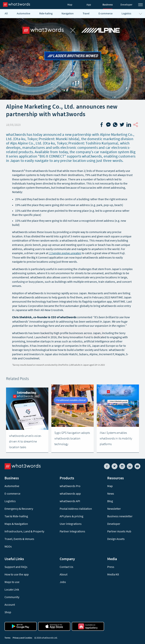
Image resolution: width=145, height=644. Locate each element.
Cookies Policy (86, 319)
